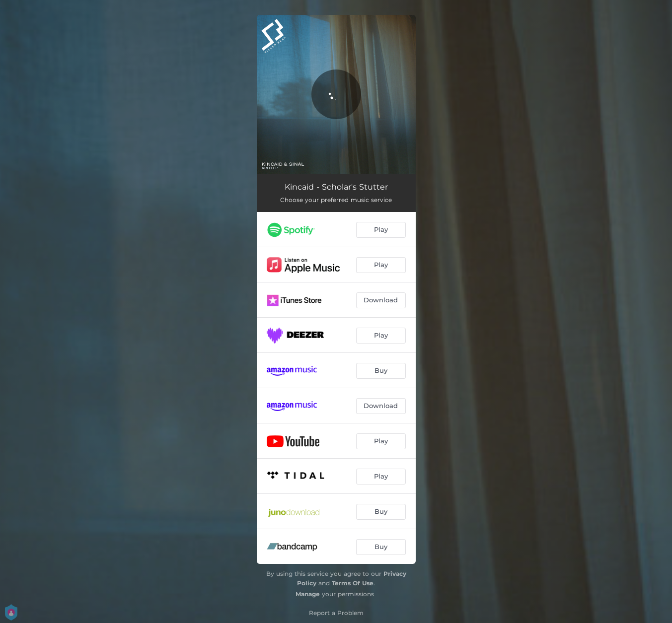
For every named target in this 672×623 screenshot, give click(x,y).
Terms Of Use (353, 583)
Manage (308, 594)
